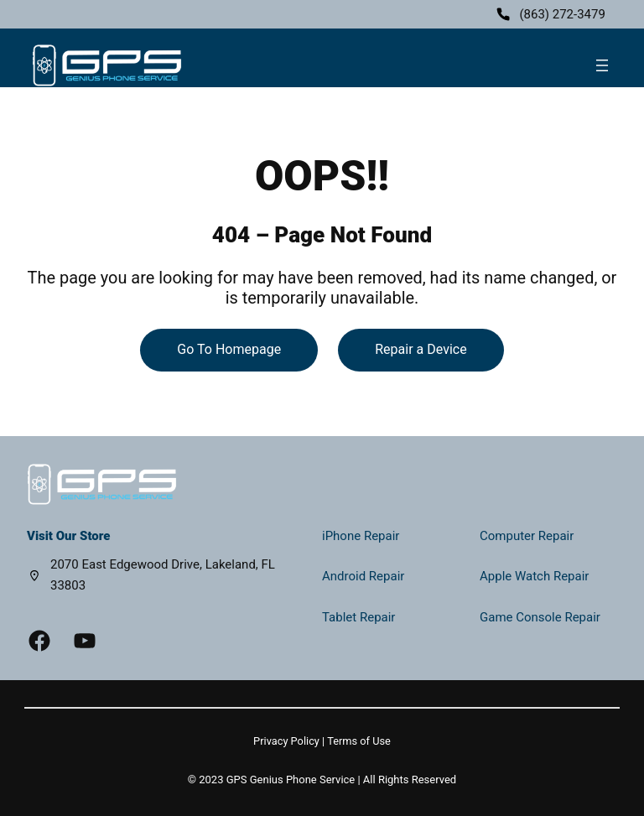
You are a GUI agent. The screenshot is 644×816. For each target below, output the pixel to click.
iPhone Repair (361, 536)
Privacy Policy (286, 741)
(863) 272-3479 (562, 14)
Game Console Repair (540, 617)
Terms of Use (359, 741)
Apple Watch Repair (534, 576)
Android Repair (363, 576)
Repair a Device (421, 349)
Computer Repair (527, 536)
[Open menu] (602, 65)
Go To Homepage (229, 349)
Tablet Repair (358, 617)
